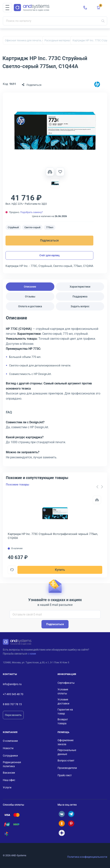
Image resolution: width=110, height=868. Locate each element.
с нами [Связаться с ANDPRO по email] (32, 654)
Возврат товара (63, 721)
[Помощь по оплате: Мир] (16, 824)
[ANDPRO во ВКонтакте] (62, 814)
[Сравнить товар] (50, 172)
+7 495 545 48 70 (13, 694)
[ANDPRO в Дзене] (62, 833)
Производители (67, 768)
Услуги (7, 787)
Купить (60, 570)
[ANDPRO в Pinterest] (71, 823)
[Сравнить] (97, 500)
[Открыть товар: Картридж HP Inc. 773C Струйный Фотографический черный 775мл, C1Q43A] (55, 513)
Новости (8, 748)
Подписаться (49, 240)
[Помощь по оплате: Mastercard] (16, 815)
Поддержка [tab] (80, 296)
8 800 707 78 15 (12, 704)
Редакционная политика (12, 764)
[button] (7, 8)
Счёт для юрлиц (50, 255)
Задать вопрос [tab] (80, 306)
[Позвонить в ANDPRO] (85, 8)
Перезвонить (13, 715)
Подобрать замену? (32, 212)
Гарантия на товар (65, 712)
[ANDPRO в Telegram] (71, 814)
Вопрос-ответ (66, 761)
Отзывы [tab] (30, 296)
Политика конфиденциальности (87, 857)
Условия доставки (63, 701)
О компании (10, 741)
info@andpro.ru (12, 684)
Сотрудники (10, 756)
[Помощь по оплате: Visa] (7, 815)
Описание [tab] (30, 287)
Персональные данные (67, 752)
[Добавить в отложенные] (60, 172)
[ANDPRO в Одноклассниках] (62, 823)
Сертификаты (66, 683)
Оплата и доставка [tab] (30, 306)
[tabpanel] (55, 389)
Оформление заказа (66, 742)
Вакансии (9, 773)
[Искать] (103, 21)
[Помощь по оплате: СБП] (7, 834)
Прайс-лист (65, 775)
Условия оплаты (63, 691)
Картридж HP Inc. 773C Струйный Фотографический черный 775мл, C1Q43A (53, 536)
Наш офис (9, 780)
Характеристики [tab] (80, 287)
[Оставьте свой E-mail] (55, 614)
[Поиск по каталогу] (55, 21)
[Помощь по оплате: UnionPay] (7, 824)
